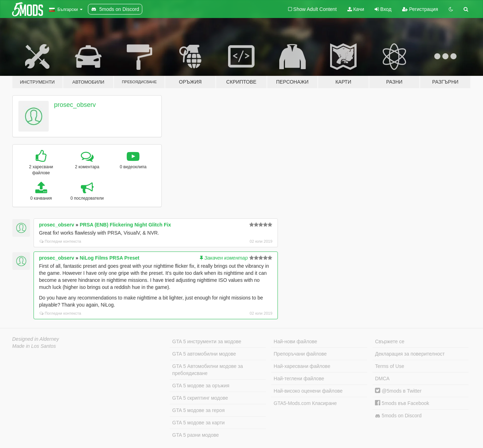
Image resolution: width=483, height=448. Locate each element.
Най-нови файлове (295, 341)
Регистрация (420, 9)
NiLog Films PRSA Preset (110, 258)
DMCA (382, 379)
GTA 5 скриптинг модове (200, 398)
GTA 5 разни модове (196, 435)
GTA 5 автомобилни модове (204, 354)
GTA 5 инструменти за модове (207, 341)
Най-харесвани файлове (302, 366)
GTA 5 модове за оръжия (201, 386)
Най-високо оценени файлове (308, 391)
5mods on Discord (398, 416)
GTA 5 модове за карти (199, 423)
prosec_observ (75, 105)
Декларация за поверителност (410, 354)
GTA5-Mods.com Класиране (305, 403)
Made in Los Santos (34, 346)
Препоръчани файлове (300, 354)
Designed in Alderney (36, 339)
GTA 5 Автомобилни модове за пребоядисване (208, 370)
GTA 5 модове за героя (198, 410)
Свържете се (390, 341)
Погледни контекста (60, 241)
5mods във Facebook (402, 403)
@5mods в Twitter (398, 391)
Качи (356, 9)
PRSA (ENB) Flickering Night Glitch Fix (126, 225)
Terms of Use (389, 366)
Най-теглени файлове (299, 379)
